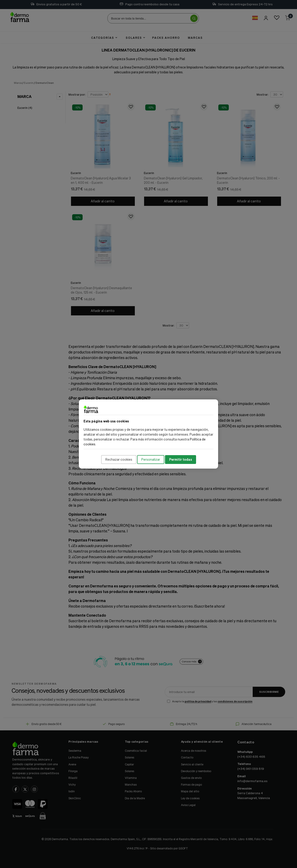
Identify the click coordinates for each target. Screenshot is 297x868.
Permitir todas (181, 459)
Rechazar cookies (119, 459)
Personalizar (151, 459)
